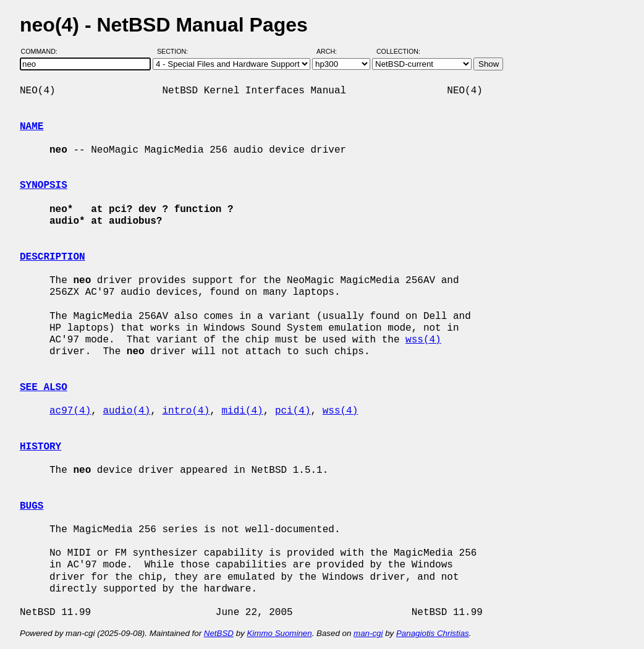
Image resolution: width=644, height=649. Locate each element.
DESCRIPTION (53, 257)
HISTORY (40, 447)
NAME (32, 127)
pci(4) (293, 411)
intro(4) (186, 411)
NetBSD (219, 633)
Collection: (398, 51)
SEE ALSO (44, 388)
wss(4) (423, 340)
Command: (43, 51)
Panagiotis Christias (433, 633)
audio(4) (126, 411)
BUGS (32, 506)
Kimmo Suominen (279, 633)
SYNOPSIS (44, 185)
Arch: (332, 51)
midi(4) (242, 411)
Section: (175, 51)
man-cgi (368, 633)
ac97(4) (70, 411)
